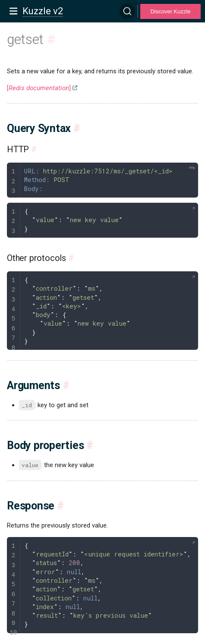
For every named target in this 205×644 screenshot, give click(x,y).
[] (39, 88)
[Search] (127, 11)
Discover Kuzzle (170, 11)
